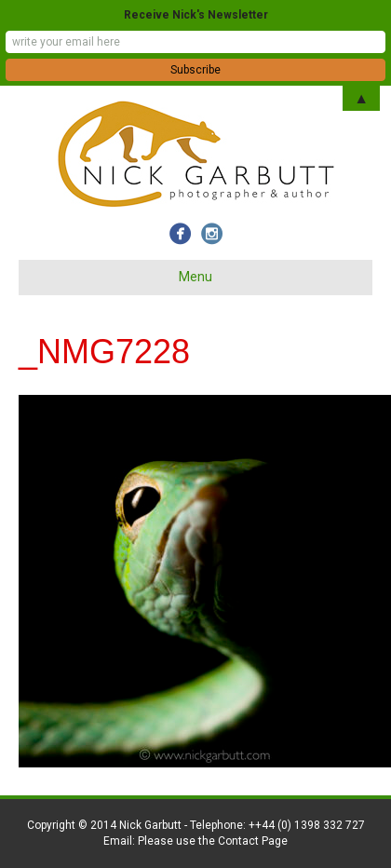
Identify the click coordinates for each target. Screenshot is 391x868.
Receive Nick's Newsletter (196, 15)
